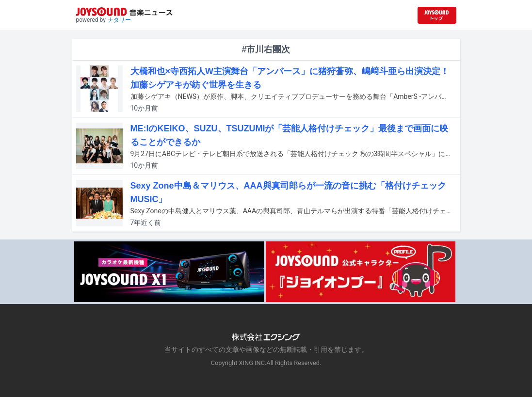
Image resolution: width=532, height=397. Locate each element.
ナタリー (119, 20)
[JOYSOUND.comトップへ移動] (437, 15)
